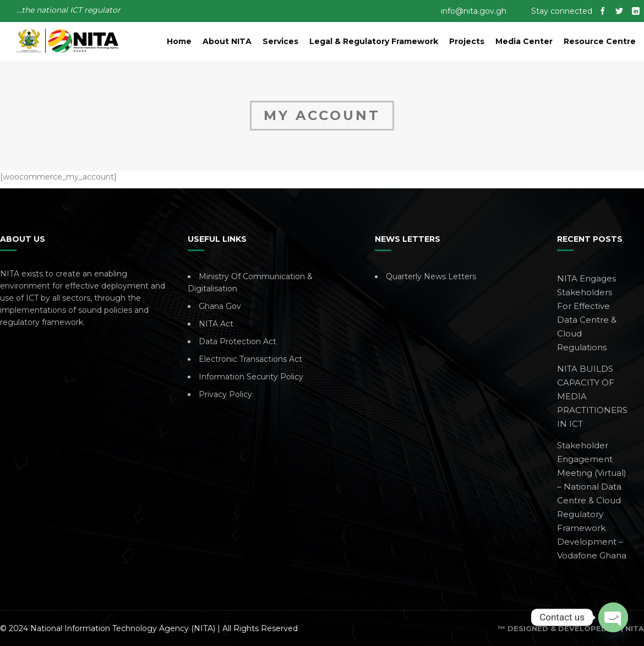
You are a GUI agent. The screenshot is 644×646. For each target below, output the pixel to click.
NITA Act (216, 324)
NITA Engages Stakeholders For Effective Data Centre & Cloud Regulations (587, 313)
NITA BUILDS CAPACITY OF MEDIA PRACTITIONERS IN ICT (592, 396)
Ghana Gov (220, 306)
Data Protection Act (238, 341)
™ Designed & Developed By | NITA (571, 628)
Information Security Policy (251, 377)
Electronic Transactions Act (250, 359)
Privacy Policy (225, 394)
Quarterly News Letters (431, 276)
